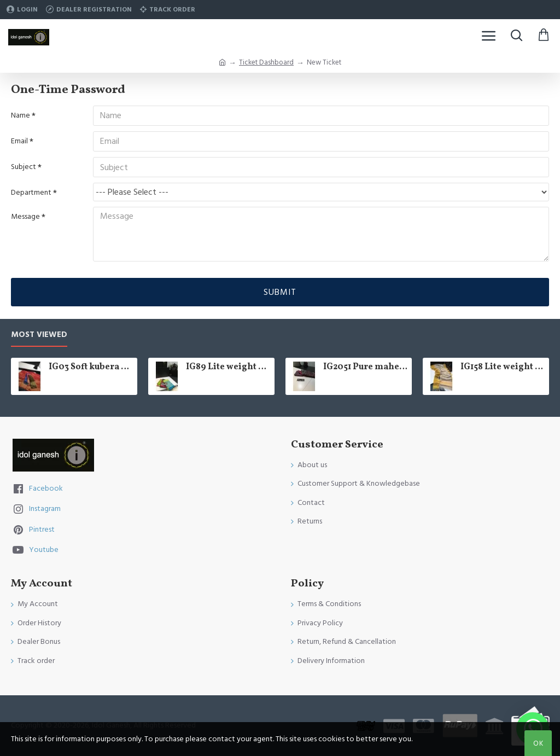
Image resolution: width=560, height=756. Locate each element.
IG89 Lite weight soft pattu (228, 367)
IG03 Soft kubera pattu (91, 367)
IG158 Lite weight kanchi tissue (503, 367)
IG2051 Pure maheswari (366, 367)
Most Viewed (39, 335)
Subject (24, 168)
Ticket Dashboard (266, 62)
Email (19, 142)
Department (31, 194)
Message (25, 218)
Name (21, 115)
